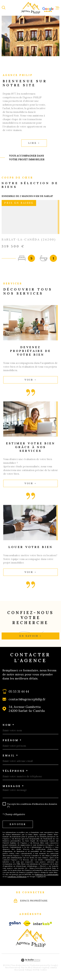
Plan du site (26, 968)
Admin (53, 968)
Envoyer (18, 824)
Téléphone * (15, 771)
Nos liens (19, 970)
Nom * (9, 725)
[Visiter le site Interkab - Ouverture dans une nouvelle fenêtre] (43, 923)
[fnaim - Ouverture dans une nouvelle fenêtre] (27, 923)
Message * (13, 786)
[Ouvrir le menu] (57, 8)
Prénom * (12, 740)
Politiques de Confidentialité (47, 875)
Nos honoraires (12, 968)
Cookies (43, 970)
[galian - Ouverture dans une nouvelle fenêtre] (15, 923)
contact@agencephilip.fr (27, 699)
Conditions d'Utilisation (17, 877)
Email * (10, 755)
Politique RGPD (31, 970)
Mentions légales (41, 968)
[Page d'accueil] (31, 8)
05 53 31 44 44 (19, 691)
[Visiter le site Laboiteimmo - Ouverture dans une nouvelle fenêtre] (30, 960)
